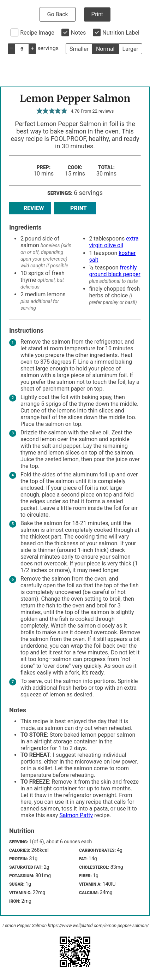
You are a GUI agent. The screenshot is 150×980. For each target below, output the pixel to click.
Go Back (57, 14)
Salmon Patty (76, 815)
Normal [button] (105, 49)
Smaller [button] (79, 49)
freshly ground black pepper (115, 271)
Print (97, 14)
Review (30, 208)
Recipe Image (37, 33)
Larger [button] (130, 49)
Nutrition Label (121, 33)
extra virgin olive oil (114, 242)
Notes (79, 33)
